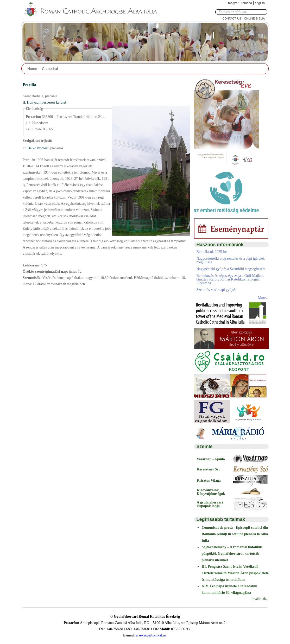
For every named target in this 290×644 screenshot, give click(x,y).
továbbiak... (260, 599)
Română (247, 3)
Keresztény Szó (208, 469)
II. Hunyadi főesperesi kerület (44, 102)
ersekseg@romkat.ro (151, 635)
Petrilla (29, 85)
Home (32, 69)
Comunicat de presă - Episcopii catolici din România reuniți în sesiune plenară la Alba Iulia (235, 534)
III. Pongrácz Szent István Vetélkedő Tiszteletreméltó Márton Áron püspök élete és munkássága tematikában (235, 573)
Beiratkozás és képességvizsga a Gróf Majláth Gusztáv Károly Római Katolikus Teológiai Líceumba (230, 279)
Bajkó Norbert (37, 148)
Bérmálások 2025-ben (212, 252)
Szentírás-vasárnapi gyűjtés (216, 290)
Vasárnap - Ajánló (211, 459)
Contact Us (232, 18)
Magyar (233, 3)
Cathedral (50, 69)
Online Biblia (254, 18)
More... (263, 298)
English (260, 3)
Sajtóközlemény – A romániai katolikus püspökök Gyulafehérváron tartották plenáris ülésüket (232, 554)
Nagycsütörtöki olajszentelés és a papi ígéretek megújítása (230, 260)
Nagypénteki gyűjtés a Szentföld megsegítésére (231, 269)
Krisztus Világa (209, 480)
